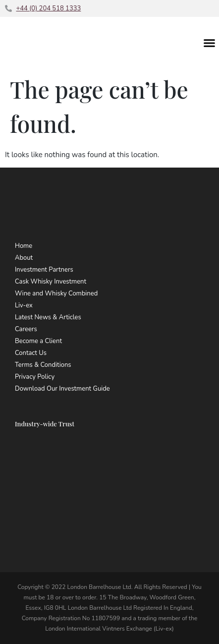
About (24, 258)
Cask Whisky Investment (51, 282)
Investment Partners (44, 270)
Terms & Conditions (43, 365)
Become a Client (38, 341)
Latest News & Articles (48, 317)
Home (24, 246)
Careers (26, 329)
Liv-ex (24, 305)
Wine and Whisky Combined (56, 293)
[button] (210, 43)
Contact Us (31, 353)
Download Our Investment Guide (62, 389)
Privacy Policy (35, 377)
